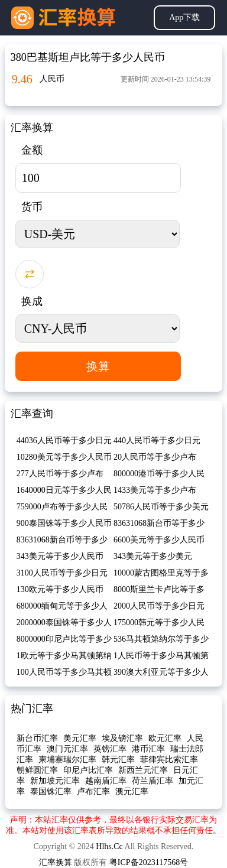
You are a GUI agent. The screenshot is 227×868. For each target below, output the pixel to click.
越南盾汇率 (106, 781)
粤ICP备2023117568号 (149, 862)
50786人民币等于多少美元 (161, 507)
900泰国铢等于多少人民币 (64, 523)
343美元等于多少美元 (153, 556)
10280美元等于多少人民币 (64, 457)
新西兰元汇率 (143, 770)
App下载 (184, 17)
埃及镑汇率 (122, 738)
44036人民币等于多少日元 (64, 440)
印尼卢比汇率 (88, 770)
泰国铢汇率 (51, 791)
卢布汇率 (93, 791)
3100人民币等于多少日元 (62, 573)
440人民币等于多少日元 (157, 440)
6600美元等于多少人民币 (159, 540)
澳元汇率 (132, 791)
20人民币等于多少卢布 (155, 457)
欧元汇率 (165, 738)
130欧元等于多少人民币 (60, 589)
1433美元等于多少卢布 (155, 490)
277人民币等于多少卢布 (60, 474)
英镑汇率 (110, 749)
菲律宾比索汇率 (169, 760)
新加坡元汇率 (55, 781)
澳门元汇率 (67, 749)
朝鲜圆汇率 (37, 770)
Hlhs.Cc (109, 846)
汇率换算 (56, 862)
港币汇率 (148, 749)
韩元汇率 (118, 760)
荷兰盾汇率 (153, 781)
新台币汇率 (37, 738)
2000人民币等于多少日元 (159, 606)
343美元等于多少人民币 (60, 556)
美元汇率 (80, 738)
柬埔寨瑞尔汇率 (67, 760)
